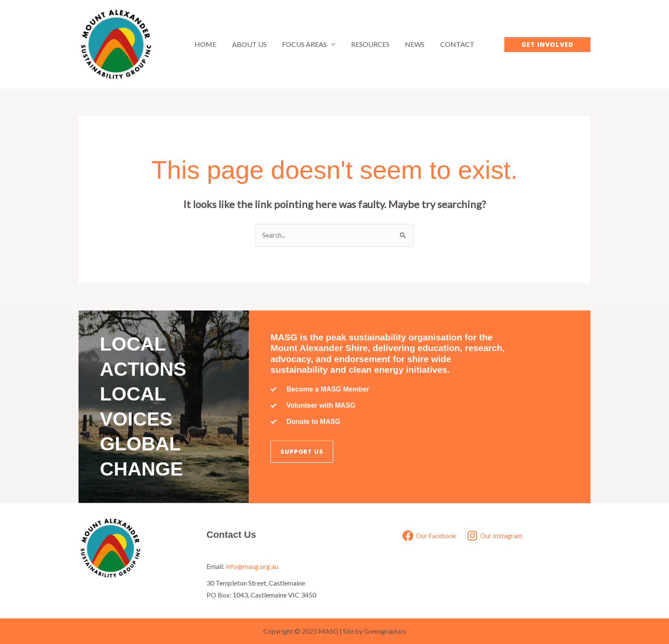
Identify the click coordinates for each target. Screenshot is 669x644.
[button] (547, 45)
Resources (369, 44)
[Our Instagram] (496, 536)
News (412, 44)
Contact (453, 44)
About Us (252, 44)
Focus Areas (306, 44)
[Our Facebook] (429, 536)
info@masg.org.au (252, 566)
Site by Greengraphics (374, 631)
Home (211, 44)
